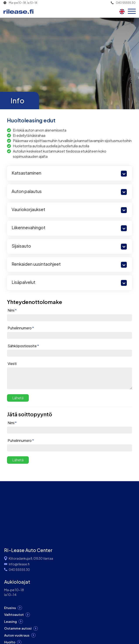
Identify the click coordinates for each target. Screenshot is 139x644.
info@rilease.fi (19, 564)
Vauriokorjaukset (28, 209)
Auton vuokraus (17, 635)
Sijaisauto (21, 246)
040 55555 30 (126, 3)
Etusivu (10, 608)
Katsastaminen (26, 173)
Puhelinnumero (21, 328)
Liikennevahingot (28, 227)
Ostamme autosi (18, 628)
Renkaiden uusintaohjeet (36, 264)
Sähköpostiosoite (23, 346)
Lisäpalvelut (23, 282)
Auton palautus (27, 191)
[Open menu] (132, 12)
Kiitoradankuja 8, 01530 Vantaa (31, 558)
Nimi (12, 310)
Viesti (12, 364)
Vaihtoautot (14, 614)
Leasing (10, 621)
